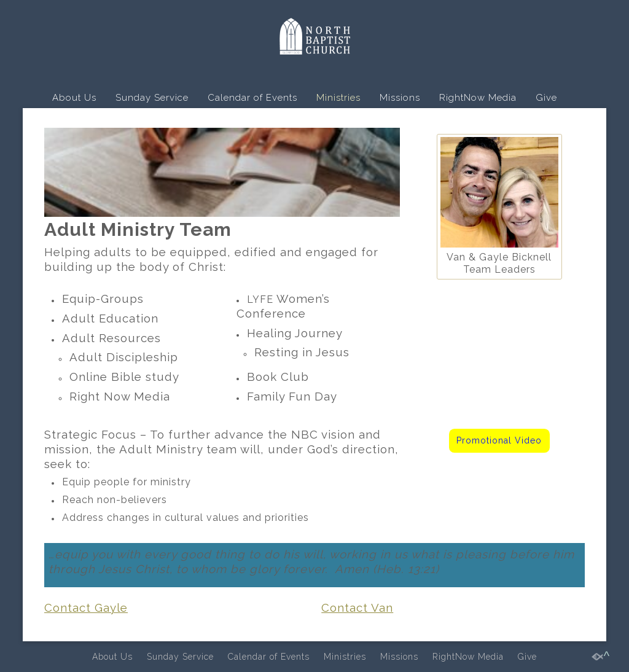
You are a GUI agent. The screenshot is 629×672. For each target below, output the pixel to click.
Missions (400, 98)
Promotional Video (499, 440)
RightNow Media (478, 98)
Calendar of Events (252, 98)
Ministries (338, 98)
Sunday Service (152, 98)
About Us (74, 98)
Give (546, 98)
